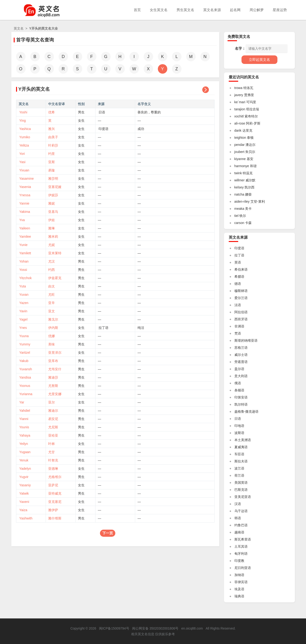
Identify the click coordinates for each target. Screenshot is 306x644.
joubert (239, 152)
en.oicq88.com (192, 628)
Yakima (25, 212)
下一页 (108, 533)
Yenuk (24, 460)
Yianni (24, 419)
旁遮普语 (241, 362)
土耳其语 (241, 546)
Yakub (24, 361)
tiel (237, 216)
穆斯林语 (241, 291)
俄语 (238, 383)
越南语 (239, 532)
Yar (22, 402)
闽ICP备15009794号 (114, 628)
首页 (137, 10)
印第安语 (241, 397)
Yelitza (24, 145)
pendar (240, 145)
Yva (22, 220)
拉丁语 (103, 328)
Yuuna (24, 336)
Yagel (24, 319)
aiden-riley (242, 201)
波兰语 (239, 468)
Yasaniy (25, 485)
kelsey (239, 187)
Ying (23, 121)
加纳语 (239, 575)
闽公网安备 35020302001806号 (155, 628)
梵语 (238, 333)
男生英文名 (185, 10)
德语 (238, 284)
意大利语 (241, 376)
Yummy (25, 344)
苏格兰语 (241, 348)
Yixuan (24, 170)
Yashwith (26, 518)
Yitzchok (26, 278)
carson (239, 223)
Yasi (22, 162)
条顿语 (239, 390)
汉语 (238, 504)
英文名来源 (212, 10)
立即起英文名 (259, 60)
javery (239, 95)
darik (238, 130)
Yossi (23, 270)
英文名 (19, 28)
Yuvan (24, 295)
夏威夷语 (241, 447)
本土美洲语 (243, 440)
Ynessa (25, 195)
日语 (102, 112)
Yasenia (25, 187)
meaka (239, 209)
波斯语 (239, 433)
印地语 (239, 426)
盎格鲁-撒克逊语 (247, 411)
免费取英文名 (239, 37)
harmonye (242, 166)
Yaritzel (25, 353)
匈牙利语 (241, 554)
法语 (238, 305)
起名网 (235, 10)
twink (238, 173)
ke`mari (240, 102)
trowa (238, 88)
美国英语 (241, 483)
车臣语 (239, 454)
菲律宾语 (241, 582)
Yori (22, 154)
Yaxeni (24, 502)
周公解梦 (257, 10)
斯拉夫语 (241, 461)
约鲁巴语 (241, 525)
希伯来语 (241, 269)
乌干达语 (241, 511)
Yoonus (25, 386)
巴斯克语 (241, 490)
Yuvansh (26, 369)
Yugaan (25, 452)
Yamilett (25, 253)
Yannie (24, 203)
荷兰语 (239, 475)
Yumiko (25, 137)
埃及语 (239, 589)
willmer (240, 180)
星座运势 (280, 10)
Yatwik (24, 493)
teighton (240, 138)
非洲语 (239, 326)
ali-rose (240, 123)
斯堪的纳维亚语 (246, 340)
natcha (239, 194)
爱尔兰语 (241, 298)
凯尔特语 (241, 404)
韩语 (238, 518)
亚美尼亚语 (243, 497)
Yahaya (25, 435)
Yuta (23, 286)
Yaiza (23, 510)
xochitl (239, 116)
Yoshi (23, 112)
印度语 (103, 129)
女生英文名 (159, 10)
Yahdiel (25, 411)
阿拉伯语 (241, 312)
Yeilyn (24, 444)
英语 (238, 262)
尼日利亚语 (243, 568)
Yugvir (24, 477)
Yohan (24, 261)
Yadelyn (25, 469)
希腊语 (239, 277)
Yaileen (25, 228)
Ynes (23, 328)
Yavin (23, 311)
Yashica (25, 129)
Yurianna (26, 394)
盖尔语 (239, 369)
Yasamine (27, 179)
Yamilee (25, 237)
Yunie (24, 245)
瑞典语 (239, 596)
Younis (24, 427)
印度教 (239, 561)
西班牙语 (241, 319)
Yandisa (25, 377)
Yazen (24, 303)
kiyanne (240, 159)
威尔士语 (241, 355)
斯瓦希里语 (243, 539)
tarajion (240, 109)
